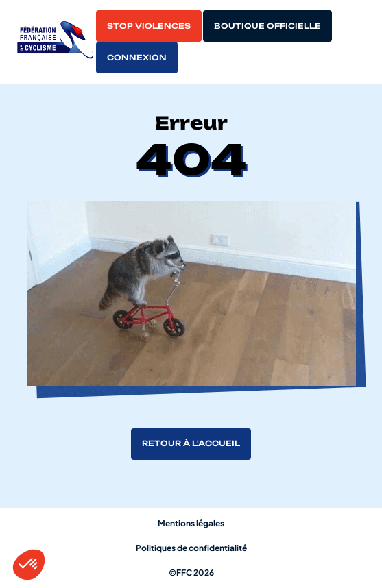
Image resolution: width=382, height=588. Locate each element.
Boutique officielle (267, 26)
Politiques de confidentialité (191, 548)
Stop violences (149, 26)
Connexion (137, 58)
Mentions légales (191, 523)
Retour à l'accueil (191, 443)
